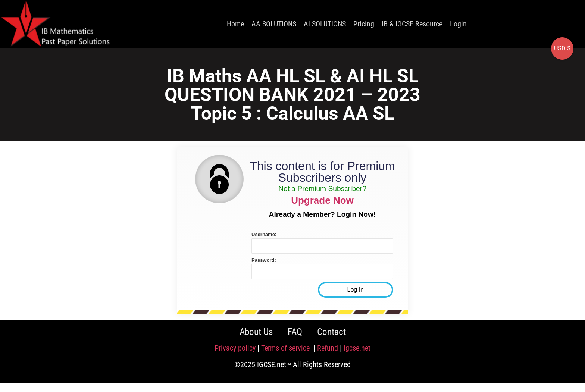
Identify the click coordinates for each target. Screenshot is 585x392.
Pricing (364, 24)
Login (458, 24)
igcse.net (357, 348)
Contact (331, 332)
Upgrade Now (322, 200)
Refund (328, 348)
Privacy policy (235, 348)
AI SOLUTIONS (325, 24)
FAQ (295, 332)
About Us (256, 332)
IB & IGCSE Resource (412, 24)
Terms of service (286, 348)
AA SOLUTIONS (274, 24)
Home (235, 24)
